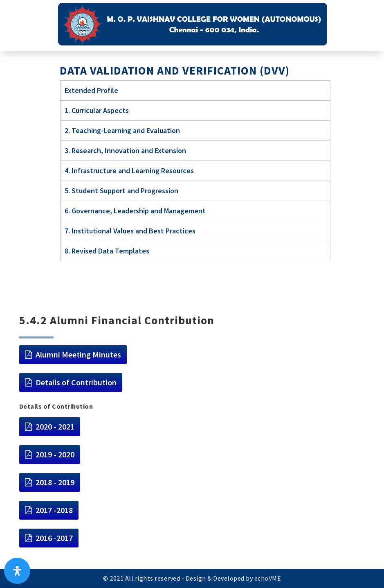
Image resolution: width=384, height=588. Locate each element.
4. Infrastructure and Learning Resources (129, 171)
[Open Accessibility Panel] (17, 571)
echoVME (268, 578)
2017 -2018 (54, 510)
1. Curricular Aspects (97, 110)
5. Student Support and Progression (121, 191)
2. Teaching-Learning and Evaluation (122, 130)
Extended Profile (91, 90)
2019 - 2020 (55, 454)
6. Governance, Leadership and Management (135, 211)
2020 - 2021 (55, 426)
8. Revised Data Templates (107, 251)
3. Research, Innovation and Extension (125, 150)
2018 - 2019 (55, 482)
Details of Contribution (76, 382)
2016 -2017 (54, 538)
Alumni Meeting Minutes (78, 354)
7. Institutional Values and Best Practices (130, 231)
